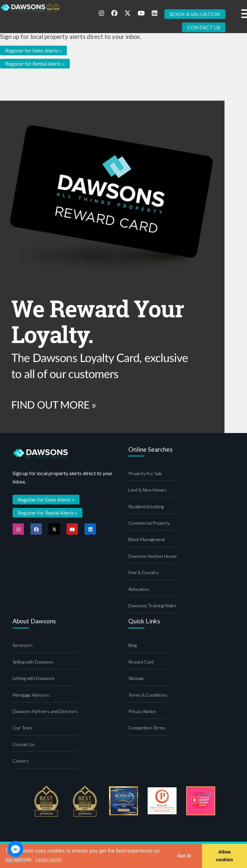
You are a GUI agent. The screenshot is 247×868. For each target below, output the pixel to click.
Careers (21, 761)
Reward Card (141, 662)
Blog (133, 645)
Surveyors (23, 645)
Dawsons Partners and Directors (45, 711)
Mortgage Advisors (31, 695)
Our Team (22, 728)
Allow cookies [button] (224, 856)
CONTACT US (204, 27)
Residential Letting (146, 506)
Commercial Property (149, 523)
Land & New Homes (147, 490)
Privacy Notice (142, 711)
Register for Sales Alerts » (33, 50)
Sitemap (136, 678)
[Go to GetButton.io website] (15, 861)
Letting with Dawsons (34, 678)
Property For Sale (145, 473)
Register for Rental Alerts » (35, 63)
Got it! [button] (184, 856)
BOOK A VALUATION (195, 14)
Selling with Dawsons (33, 662)
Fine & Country (143, 572)
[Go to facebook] (15, 849)
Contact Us (24, 744)
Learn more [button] (49, 859)
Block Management (147, 539)
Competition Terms (147, 728)
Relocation (139, 589)
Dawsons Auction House (153, 556)
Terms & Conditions (148, 695)
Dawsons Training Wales (152, 606)
